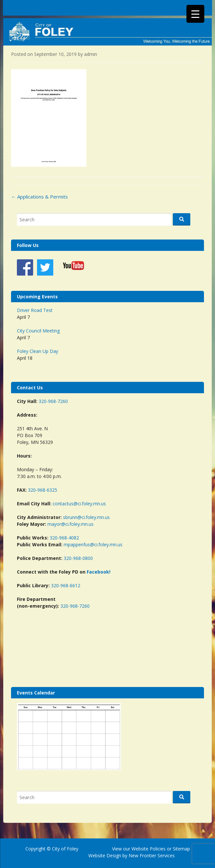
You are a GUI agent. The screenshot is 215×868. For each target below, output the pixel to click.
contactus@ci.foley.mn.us (79, 504)
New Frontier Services (152, 855)
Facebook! (99, 572)
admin (91, 54)
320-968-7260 (53, 401)
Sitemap (181, 849)
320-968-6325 (43, 490)
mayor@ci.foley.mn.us (70, 524)
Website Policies (149, 849)
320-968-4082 (64, 538)
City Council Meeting (38, 331)
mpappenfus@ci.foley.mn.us (93, 544)
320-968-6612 (66, 585)
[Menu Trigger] (195, 14)
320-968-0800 (78, 558)
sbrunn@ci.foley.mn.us (86, 517)
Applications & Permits (39, 197)
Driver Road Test (35, 310)
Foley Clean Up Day (38, 351)
